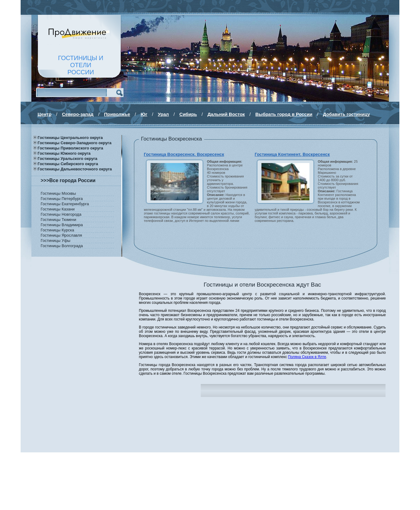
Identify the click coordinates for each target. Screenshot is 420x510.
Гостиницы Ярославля (61, 235)
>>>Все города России (68, 180)
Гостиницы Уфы (55, 241)
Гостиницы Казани (58, 209)
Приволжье (117, 114)
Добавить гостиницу (347, 114)
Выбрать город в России (284, 114)
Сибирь (188, 114)
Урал (164, 114)
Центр (44, 114)
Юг (144, 114)
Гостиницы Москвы (58, 193)
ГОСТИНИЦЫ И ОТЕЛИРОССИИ (81, 65)
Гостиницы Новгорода (61, 214)
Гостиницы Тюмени (59, 220)
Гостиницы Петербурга (62, 199)
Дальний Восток (226, 114)
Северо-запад (78, 114)
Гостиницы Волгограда (62, 246)
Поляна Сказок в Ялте (307, 357)
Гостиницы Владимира (62, 225)
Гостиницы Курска (57, 230)
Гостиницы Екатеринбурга (65, 204)
